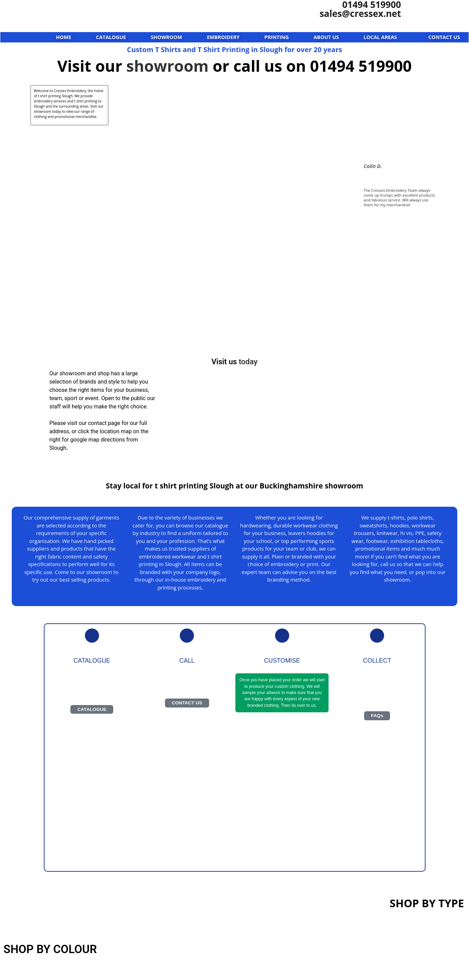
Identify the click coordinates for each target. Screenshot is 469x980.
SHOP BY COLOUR (50, 949)
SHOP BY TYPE (427, 903)
